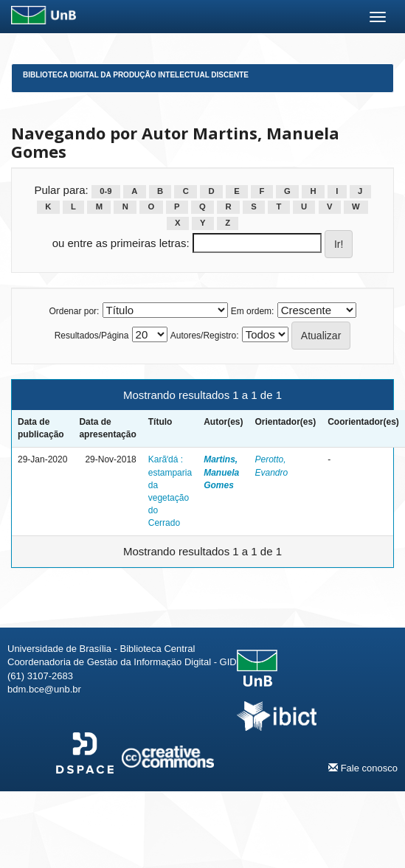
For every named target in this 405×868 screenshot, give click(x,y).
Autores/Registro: (205, 336)
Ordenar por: (74, 311)
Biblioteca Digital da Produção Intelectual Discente (136, 75)
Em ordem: (253, 311)
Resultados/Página (92, 336)
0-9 (105, 191)
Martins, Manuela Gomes (221, 472)
